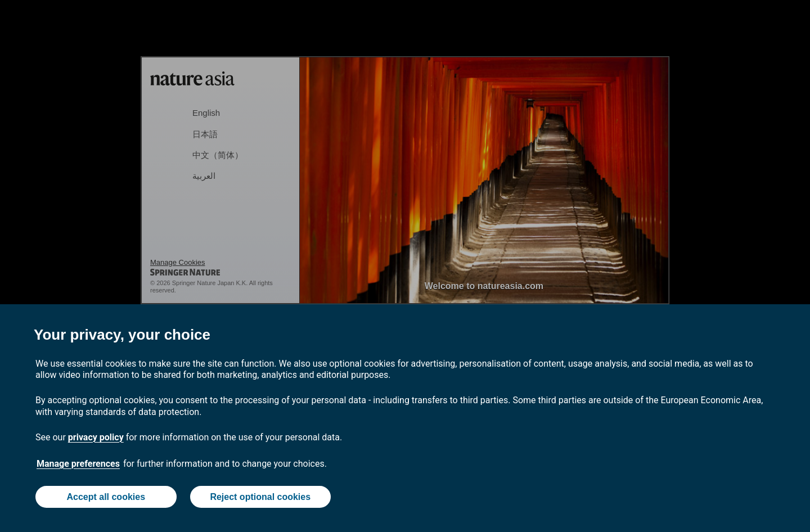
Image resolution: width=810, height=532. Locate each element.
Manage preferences (78, 464)
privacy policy (96, 437)
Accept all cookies (106, 497)
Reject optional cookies (260, 497)
